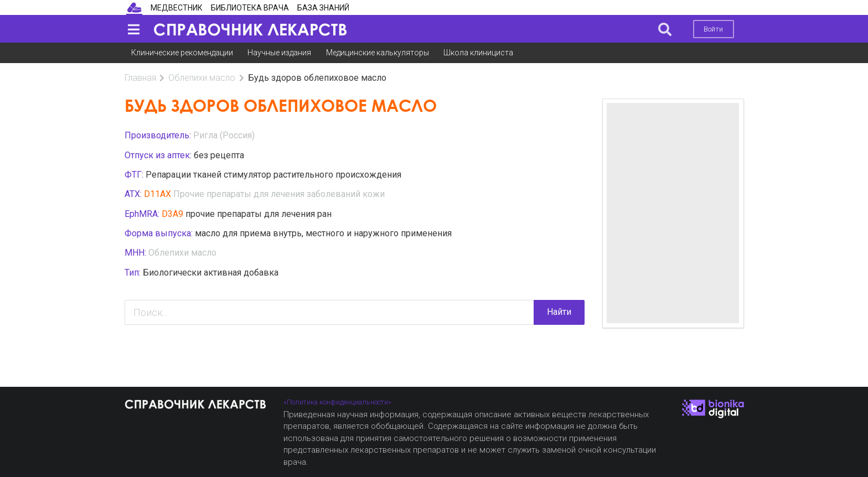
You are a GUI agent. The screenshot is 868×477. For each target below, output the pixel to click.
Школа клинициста (478, 53)
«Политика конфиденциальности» (337, 402)
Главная (140, 78)
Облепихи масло (202, 78)
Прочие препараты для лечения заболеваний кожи (279, 194)
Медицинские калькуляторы (378, 53)
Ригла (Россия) (224, 135)
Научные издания (279, 53)
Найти (559, 312)
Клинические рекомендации (182, 53)
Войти (713, 29)
